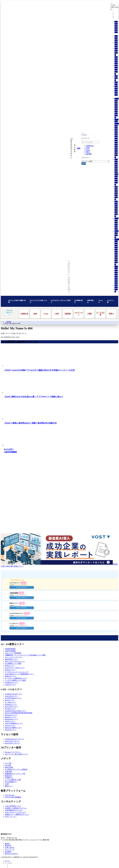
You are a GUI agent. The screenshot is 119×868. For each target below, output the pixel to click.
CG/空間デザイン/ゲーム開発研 (16, 769)
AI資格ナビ (9, 778)
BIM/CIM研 (9, 767)
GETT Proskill (10, 795)
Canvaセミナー (10, 726)
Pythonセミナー (10, 670)
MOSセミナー (10, 666)
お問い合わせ (116, 93)
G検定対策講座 (10, 651)
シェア (10, 863)
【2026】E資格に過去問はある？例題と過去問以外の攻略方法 (30, 423)
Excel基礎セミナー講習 (13, 664)
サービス (100, 301)
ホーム (7, 861)
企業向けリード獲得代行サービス (17, 814)
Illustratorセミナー (11, 715)
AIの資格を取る (79, 301)
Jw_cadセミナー (10, 702)
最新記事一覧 (116, 38)
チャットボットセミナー (14, 657)
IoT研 (7, 784)
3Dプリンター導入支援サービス (16, 754)
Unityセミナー (10, 721)
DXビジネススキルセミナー (15, 661)
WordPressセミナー (12, 682)
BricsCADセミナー (11, 707)
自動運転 (89, 154)
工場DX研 (8, 772)
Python (88, 150)
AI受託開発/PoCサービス (14, 810)
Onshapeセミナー (11, 704)
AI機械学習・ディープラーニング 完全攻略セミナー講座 (116, 172)
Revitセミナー (10, 700)
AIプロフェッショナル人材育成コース (116, 149)
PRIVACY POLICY (11, 854)
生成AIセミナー (11, 676)
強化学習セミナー (11, 659)
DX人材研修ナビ (11, 782)
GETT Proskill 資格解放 (13, 797)
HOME (9, 322)
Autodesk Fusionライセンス (14, 739)
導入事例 (75, 148)
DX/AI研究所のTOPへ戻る (10, 337)
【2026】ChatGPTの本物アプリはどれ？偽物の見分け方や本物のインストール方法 (39, 370)
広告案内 (8, 852)
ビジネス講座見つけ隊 (13, 780)
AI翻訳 (89, 314)
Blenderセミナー (11, 717)
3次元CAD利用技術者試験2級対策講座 (19, 713)
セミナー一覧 (111, 301)
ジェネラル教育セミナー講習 (15, 680)
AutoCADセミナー (11, 696)
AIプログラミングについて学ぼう (61, 301)
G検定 (88, 152)
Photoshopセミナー (11, 719)
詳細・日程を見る (22, 587)
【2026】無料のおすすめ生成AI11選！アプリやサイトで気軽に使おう (33, 397)
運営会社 (8, 845)
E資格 (88, 148)
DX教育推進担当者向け (72, 148)
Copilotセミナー (10, 685)
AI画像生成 (90, 146)
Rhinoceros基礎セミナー (13, 728)
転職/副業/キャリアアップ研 (15, 774)
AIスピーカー (79, 314)
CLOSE (84, 135)
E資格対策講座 (10, 649)
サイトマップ (10, 850)
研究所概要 (116, 78)
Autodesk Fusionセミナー (14, 694)
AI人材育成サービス (116, 70)
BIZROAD (8, 776)
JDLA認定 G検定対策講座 (117, 124)
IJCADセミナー (10, 709)
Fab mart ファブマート (13, 752)
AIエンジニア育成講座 (116, 134)
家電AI (111, 314)
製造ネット (9, 786)
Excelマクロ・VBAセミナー (15, 668)
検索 (84, 163)
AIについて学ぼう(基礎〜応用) (17, 301)
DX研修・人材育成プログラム (16, 808)
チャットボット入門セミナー (116, 193)
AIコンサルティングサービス (15, 812)
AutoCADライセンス (12, 741)
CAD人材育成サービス (13, 806)
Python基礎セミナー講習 (117, 243)
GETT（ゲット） (11, 817)
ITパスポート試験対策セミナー (16, 678)
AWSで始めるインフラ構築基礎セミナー (116, 275)
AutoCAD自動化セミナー (14, 723)
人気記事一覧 (116, 44)
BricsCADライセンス (12, 743)
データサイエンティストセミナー (17, 672)
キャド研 (8, 763)
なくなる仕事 (100, 314)
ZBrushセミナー (10, 730)
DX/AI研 (8, 765)
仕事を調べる (91, 301)
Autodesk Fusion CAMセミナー (16, 711)
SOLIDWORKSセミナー (13, 698)
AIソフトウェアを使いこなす (38, 301)
